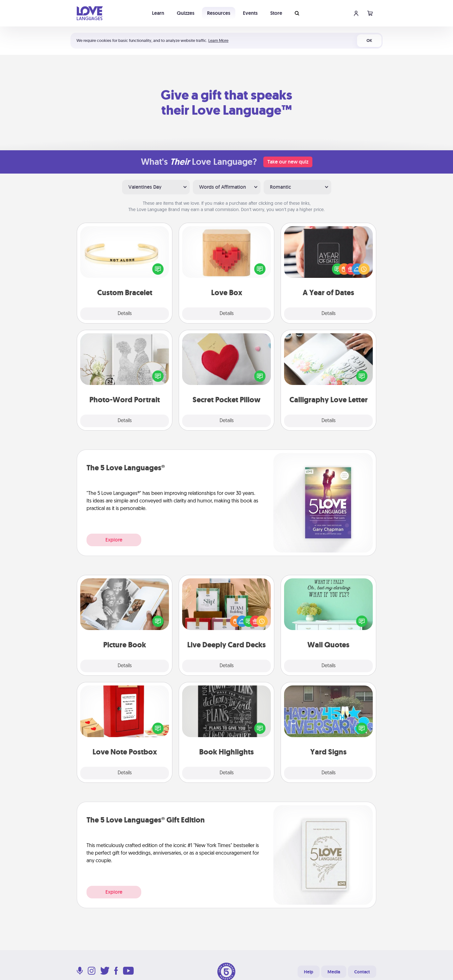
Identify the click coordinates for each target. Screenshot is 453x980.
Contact (362, 972)
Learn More (218, 40)
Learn (158, 13)
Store (276, 13)
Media (334, 972)
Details (125, 314)
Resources (219, 13)
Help (309, 972)
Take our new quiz (288, 162)
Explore (114, 540)
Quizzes (186, 13)
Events (250, 13)
